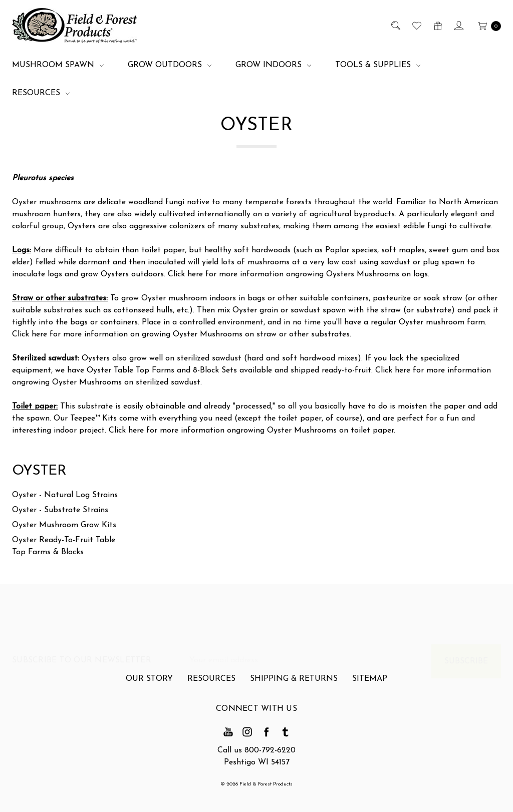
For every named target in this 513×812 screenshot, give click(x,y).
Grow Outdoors (170, 65)
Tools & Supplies (378, 65)
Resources (41, 93)
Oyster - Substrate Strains (60, 510)
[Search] (395, 26)
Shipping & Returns (294, 684)
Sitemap (370, 684)
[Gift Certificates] (437, 26)
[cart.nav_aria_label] (487, 26)
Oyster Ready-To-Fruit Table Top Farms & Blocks (64, 546)
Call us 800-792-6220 (256, 750)
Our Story (149, 684)
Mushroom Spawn (58, 65)
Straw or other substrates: (60, 298)
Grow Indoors (273, 65)
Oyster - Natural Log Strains (65, 495)
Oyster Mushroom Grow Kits (64, 525)
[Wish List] (416, 26)
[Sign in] (458, 26)
